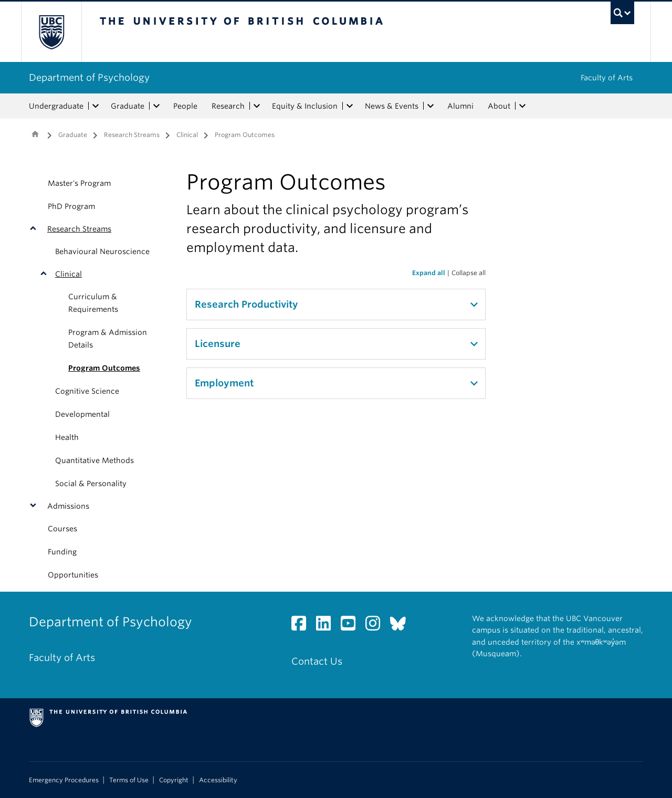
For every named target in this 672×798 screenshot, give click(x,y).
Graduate (128, 106)
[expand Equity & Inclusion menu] (350, 106)
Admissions (68, 506)
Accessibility (218, 780)
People (185, 106)
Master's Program (79, 183)
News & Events (392, 106)
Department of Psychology (89, 77)
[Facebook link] (303, 626)
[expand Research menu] (257, 106)
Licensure (218, 344)
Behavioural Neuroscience (102, 251)
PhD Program (71, 206)
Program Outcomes (104, 368)
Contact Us (317, 661)
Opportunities (73, 575)
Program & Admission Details (108, 339)
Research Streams (132, 135)
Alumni (460, 106)
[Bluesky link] (402, 626)
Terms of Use (129, 780)
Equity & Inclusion (305, 106)
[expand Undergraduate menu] (96, 106)
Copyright (174, 780)
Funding (62, 552)
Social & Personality (91, 484)
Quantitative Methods (94, 460)
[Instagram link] (377, 626)
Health (67, 437)
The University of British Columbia (51, 32)
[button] (35, 229)
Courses (62, 529)
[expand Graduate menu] (156, 106)
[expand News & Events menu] (430, 106)
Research (228, 106)
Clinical (187, 135)
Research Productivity (246, 304)
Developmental (82, 414)
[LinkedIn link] (327, 626)
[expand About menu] (522, 106)
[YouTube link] (352, 626)
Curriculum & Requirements (93, 303)
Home (35, 134)
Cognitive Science (87, 391)
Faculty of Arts (607, 78)
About (499, 106)
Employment (224, 383)
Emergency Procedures (64, 780)
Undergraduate (56, 106)
